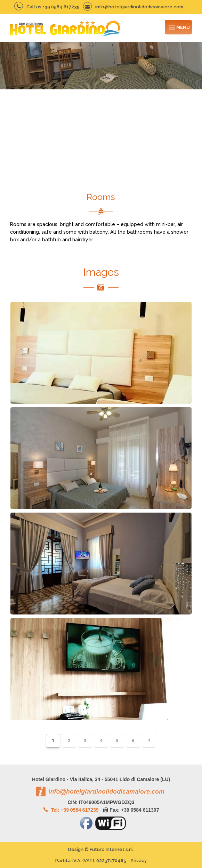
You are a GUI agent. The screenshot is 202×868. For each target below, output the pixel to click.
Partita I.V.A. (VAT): (91, 861)
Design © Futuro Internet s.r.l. (101, 849)
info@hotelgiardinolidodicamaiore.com (133, 7)
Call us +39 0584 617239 (47, 7)
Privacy (139, 861)
